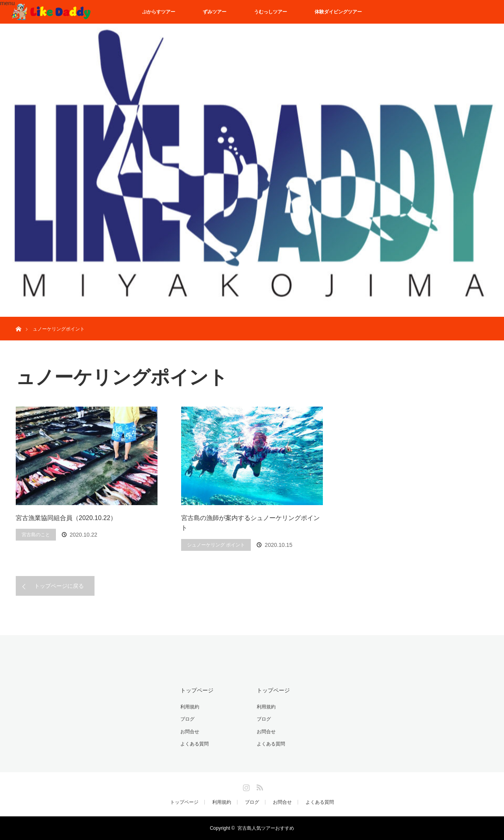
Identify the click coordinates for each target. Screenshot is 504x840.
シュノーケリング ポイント (216, 545)
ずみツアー (215, 12)
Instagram (245, 786)
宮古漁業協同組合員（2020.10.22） (66, 518)
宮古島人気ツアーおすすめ (266, 828)
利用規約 (190, 707)
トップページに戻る (59, 586)
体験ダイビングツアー (338, 12)
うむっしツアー (271, 12)
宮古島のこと (36, 535)
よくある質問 (195, 744)
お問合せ (190, 732)
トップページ (197, 690)
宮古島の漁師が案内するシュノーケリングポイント (250, 523)
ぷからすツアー (159, 12)
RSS (259, 786)
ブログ (187, 719)
